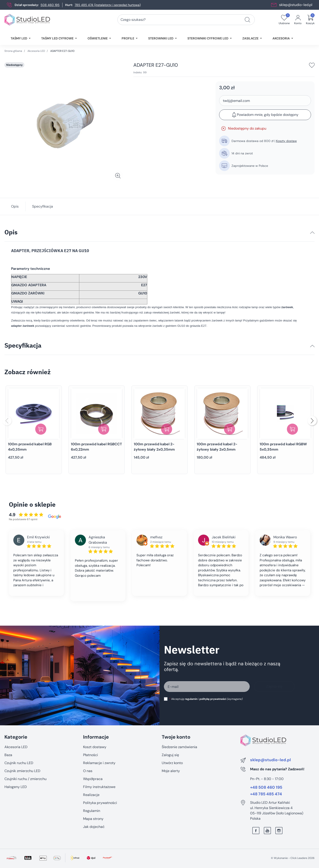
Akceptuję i (206, 699)
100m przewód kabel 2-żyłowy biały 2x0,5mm (217, 447)
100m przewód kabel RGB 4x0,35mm (30, 447)
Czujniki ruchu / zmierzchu (25, 779)
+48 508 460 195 (266, 788)
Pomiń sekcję (15, 728)
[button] (310, 20)
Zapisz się (274, 686)
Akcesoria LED (36, 51)
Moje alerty (171, 771)
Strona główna (13, 51)
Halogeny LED (16, 787)
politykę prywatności (213, 699)
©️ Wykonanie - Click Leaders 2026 (293, 858)
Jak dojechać (94, 827)
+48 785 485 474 (266, 794)
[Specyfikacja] (312, 346)
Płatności (90, 755)
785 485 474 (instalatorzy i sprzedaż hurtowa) (108, 5)
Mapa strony (93, 819)
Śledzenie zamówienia (179, 747)
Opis (15, 206)
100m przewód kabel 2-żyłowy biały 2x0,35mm (154, 447)
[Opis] (312, 233)
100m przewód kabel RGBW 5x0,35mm (283, 447)
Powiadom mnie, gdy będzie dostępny (265, 115)
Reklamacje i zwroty (99, 763)
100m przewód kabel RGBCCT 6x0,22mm (96, 447)
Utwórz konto (172, 763)
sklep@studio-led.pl (296, 5)
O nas (88, 771)
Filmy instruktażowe (99, 787)
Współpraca (93, 779)
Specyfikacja (43, 206)
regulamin (191, 699)
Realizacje (91, 795)
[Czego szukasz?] (247, 20)
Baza (8, 755)
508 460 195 (50, 5)
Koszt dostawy (95, 747)
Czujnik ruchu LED (19, 763)
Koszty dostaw (286, 141)
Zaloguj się (170, 755)
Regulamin (92, 811)
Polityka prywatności (100, 803)
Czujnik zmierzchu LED (22, 771)
